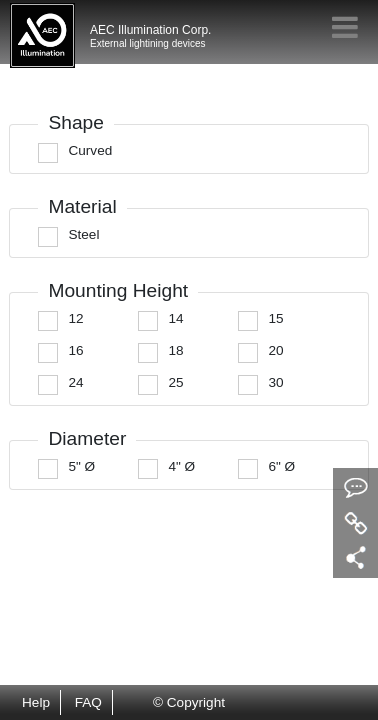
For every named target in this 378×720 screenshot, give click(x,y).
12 (75, 318)
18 (175, 350)
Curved (90, 150)
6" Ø (281, 466)
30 (275, 382)
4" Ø (181, 466)
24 (75, 382)
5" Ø (81, 466)
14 (175, 318)
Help (36, 702)
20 (275, 350)
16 (75, 350)
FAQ (88, 702)
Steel (83, 234)
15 (275, 318)
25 (175, 382)
